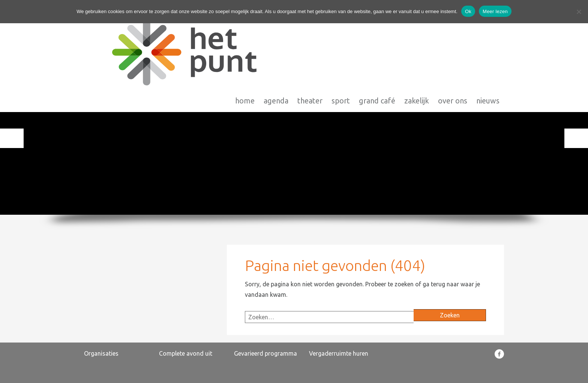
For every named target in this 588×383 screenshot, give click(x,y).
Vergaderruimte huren (339, 353)
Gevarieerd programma (265, 353)
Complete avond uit (186, 353)
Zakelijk (417, 45)
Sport (341, 45)
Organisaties (101, 353)
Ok (468, 11)
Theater (310, 45)
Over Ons (453, 45)
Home (245, 45)
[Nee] (579, 12)
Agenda (276, 45)
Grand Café (377, 45)
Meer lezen (495, 11)
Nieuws (488, 45)
